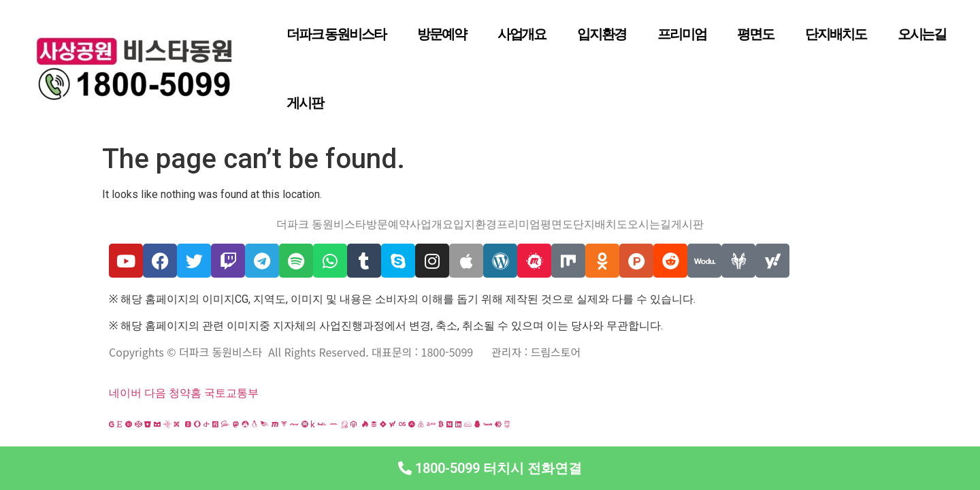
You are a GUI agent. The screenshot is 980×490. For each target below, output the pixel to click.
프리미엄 (682, 34)
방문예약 (442, 34)
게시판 (305, 103)
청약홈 (185, 393)
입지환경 (602, 34)
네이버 (125, 393)
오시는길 (922, 34)
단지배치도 (836, 34)
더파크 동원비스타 (336, 34)
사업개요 (522, 34)
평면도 (755, 34)
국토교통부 (231, 393)
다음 (155, 393)
